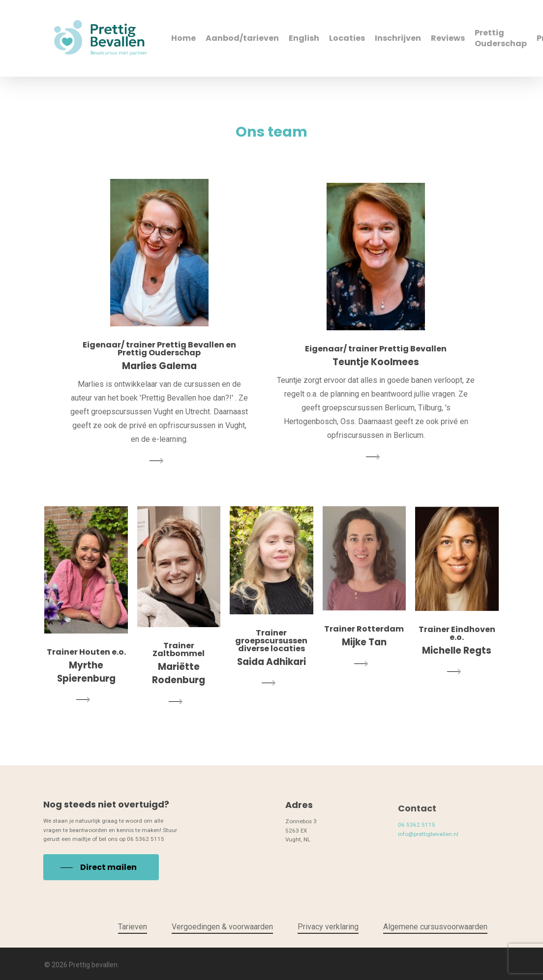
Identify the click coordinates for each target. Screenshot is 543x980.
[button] (101, 891)
